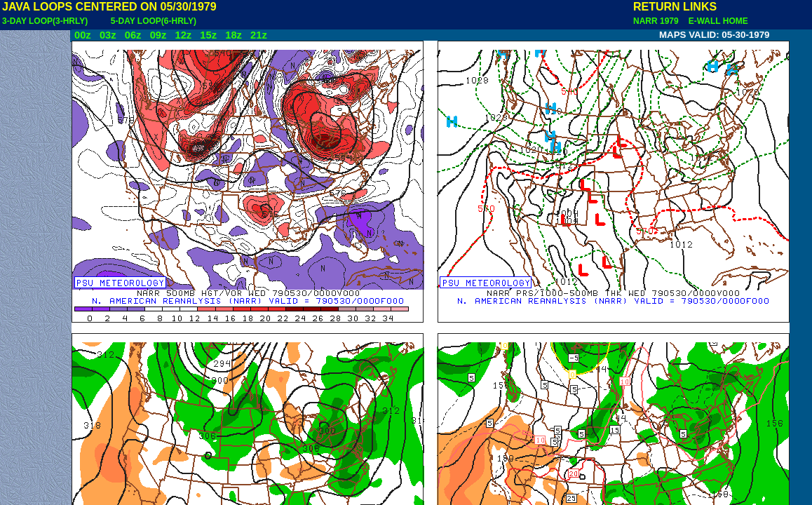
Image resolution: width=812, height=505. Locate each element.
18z (234, 35)
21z (259, 35)
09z (158, 35)
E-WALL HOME (716, 21)
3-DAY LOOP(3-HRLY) (45, 21)
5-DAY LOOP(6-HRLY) (154, 21)
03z (108, 35)
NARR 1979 (657, 21)
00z (83, 35)
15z (208, 35)
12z (183, 35)
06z (133, 35)
